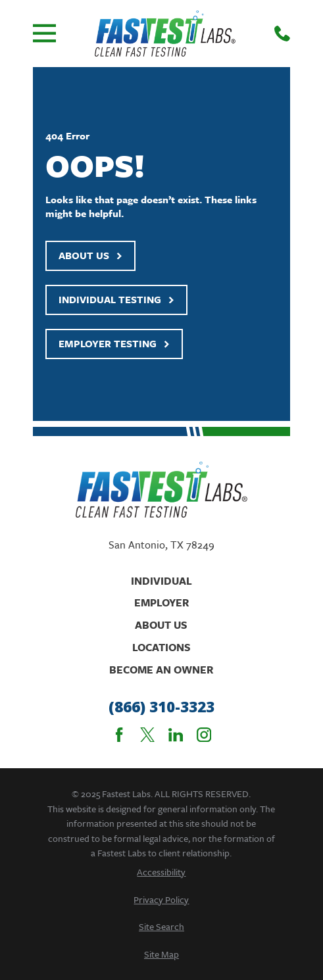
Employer (161, 602)
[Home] (165, 34)
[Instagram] (204, 735)
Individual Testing (116, 299)
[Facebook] (119, 735)
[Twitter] (147, 735)
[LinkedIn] (176, 735)
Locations (161, 647)
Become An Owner (161, 670)
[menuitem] (161, 872)
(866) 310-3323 (161, 707)
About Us (90, 255)
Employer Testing (114, 343)
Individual (161, 581)
